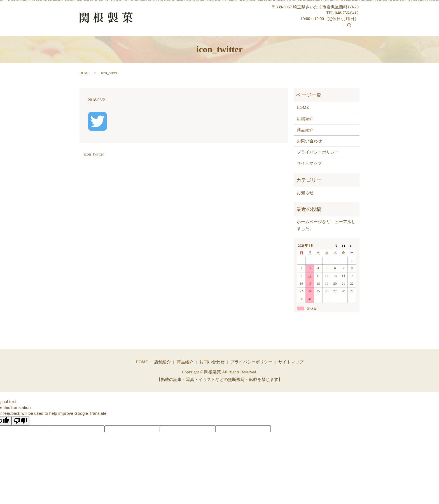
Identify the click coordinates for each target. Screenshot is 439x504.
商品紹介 (290, 29)
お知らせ (305, 193)
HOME (217, 29)
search (352, 29)
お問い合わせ (324, 29)
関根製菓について (253, 29)
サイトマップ (309, 163)
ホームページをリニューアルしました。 (326, 225)
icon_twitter (94, 154)
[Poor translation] (20, 421)
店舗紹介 (305, 119)
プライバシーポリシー (318, 152)
